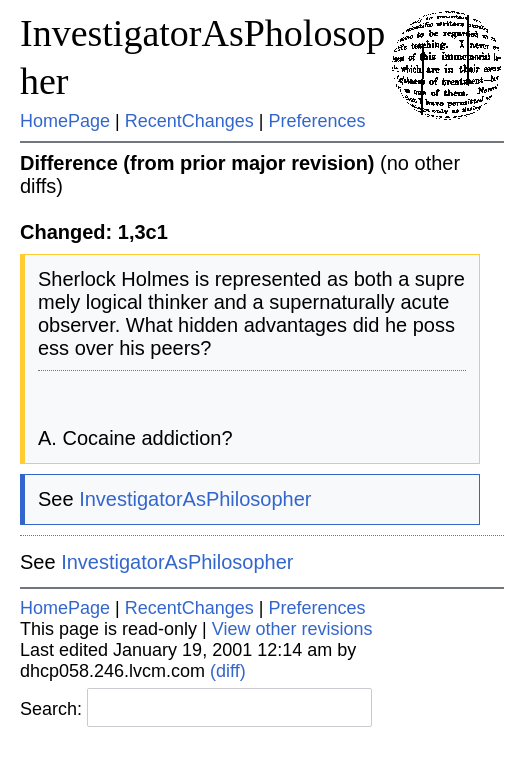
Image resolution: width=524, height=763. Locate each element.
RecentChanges (189, 121)
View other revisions (292, 629)
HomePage (65, 121)
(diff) (228, 671)
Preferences (317, 121)
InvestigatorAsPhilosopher (195, 499)
